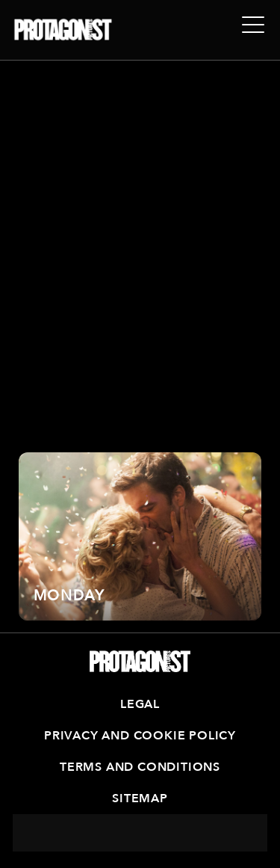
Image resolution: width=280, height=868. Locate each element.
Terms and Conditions (140, 767)
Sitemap (140, 798)
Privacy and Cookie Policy (140, 736)
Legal (140, 704)
